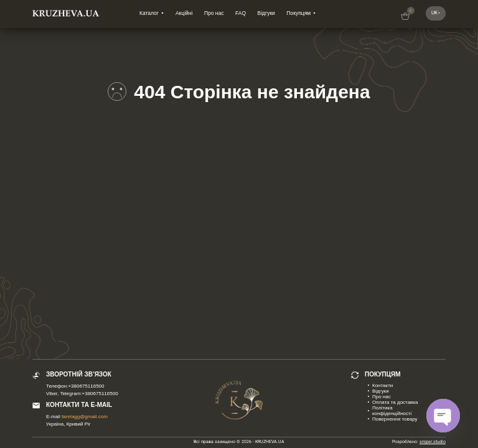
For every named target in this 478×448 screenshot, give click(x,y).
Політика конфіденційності (392, 411)
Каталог (149, 13)
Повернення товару (395, 419)
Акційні (184, 13)
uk (434, 13)
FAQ (241, 13)
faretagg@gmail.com (85, 417)
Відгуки (266, 13)
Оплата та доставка (395, 402)
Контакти (382, 385)
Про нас (214, 13)
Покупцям (298, 13)
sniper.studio (433, 442)
